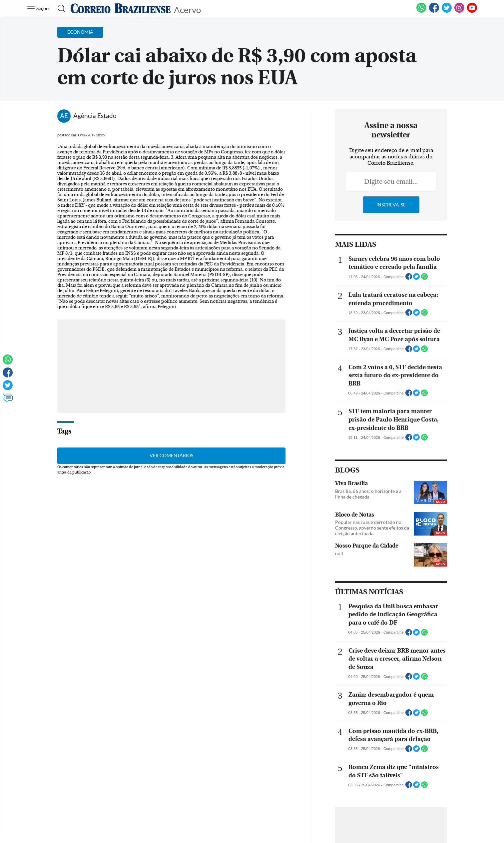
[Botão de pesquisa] (59, 8)
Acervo (187, 9)
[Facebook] (434, 11)
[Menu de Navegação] (40, 8)
